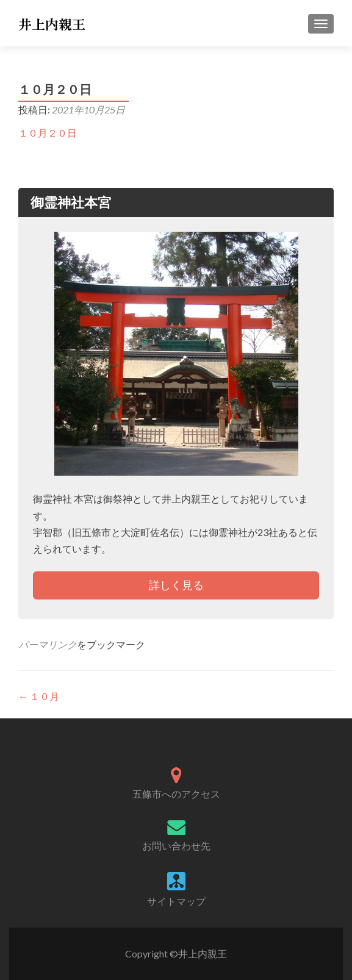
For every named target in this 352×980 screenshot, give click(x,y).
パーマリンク (48, 644)
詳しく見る (176, 585)
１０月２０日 (48, 133)
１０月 (39, 696)
